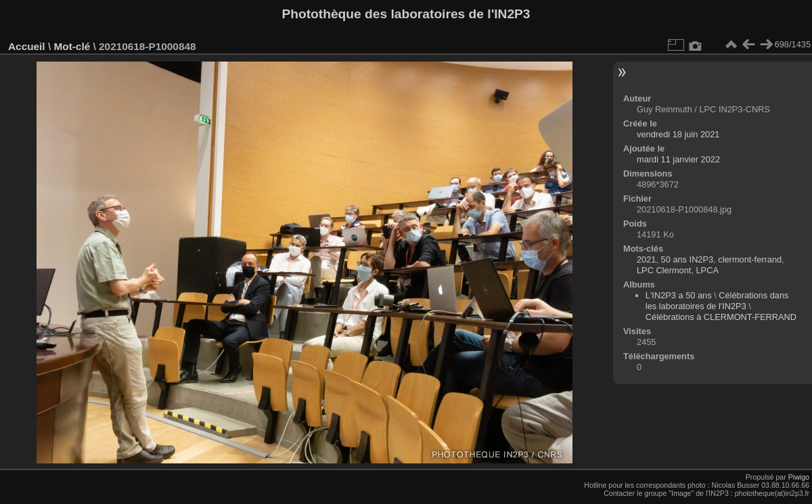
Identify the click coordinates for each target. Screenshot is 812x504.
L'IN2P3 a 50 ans (679, 295)
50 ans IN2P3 (687, 259)
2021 (646, 259)
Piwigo (799, 477)
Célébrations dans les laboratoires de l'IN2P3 (717, 301)
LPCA (707, 270)
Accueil (27, 46)
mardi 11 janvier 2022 (678, 159)
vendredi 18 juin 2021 (678, 134)
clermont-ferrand (750, 259)
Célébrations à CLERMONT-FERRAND (721, 317)
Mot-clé (72, 46)
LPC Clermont (664, 270)
